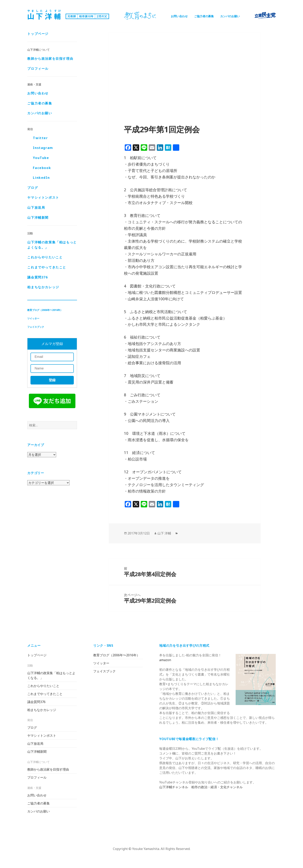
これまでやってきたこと (47, 268)
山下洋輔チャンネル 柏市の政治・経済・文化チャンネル (201, 787)
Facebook (42, 168)
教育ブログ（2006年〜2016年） (45, 310)
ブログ (33, 188)
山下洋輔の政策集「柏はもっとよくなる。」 (52, 245)
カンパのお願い (230, 16)
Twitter (40, 138)
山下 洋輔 (164, 533)
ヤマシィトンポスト (43, 198)
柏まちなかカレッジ (43, 287)
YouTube (41, 158)
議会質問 (37, 278)
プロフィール (38, 69)
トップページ (38, 34)
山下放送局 (36, 208)
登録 (52, 381)
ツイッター (33, 319)
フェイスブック (36, 327)
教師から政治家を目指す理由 (50, 59)
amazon (165, 660)
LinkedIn (41, 178)
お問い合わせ (179, 16)
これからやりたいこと (45, 258)
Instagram (43, 148)
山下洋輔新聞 (38, 218)
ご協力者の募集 (204, 16)
